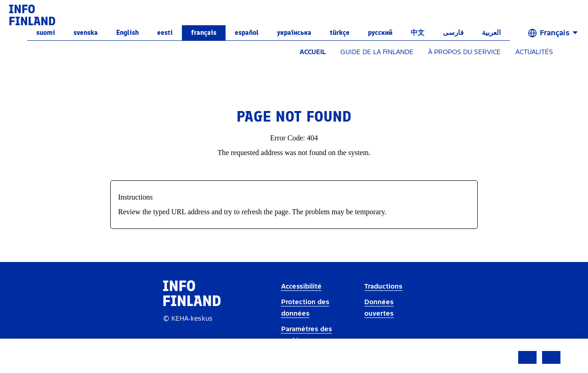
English (127, 33)
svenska (86, 33)
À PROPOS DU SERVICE (464, 52)
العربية (491, 33)
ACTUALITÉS (534, 52)
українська (294, 33)
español (247, 33)
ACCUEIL (313, 52)
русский (380, 33)
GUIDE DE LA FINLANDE (377, 52)
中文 (418, 33)
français (204, 33)
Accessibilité (301, 287)
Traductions (383, 287)
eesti (165, 33)
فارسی (453, 33)
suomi (46, 33)
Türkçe (340, 33)
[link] (32, 14)
